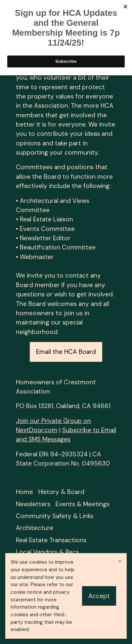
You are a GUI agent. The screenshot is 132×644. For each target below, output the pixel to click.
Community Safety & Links (55, 516)
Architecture (35, 528)
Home (24, 492)
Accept (99, 596)
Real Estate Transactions (51, 540)
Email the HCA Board (66, 352)
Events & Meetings (83, 504)
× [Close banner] (120, 561)
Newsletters (33, 504)
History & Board (61, 492)
